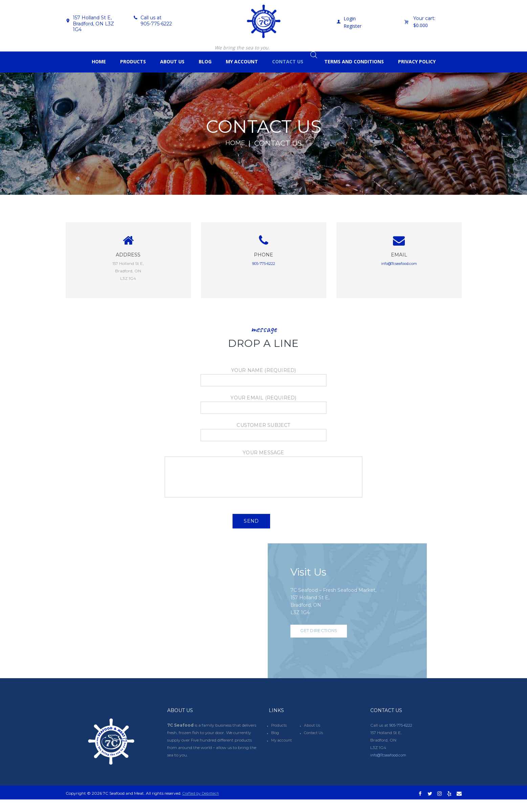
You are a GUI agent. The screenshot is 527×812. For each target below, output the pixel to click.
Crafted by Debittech (203, 805)
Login (350, 18)
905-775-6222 (156, 24)
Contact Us (315, 745)
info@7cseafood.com (399, 266)
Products (280, 737)
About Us (313, 737)
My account (283, 752)
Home (235, 143)
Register (353, 26)
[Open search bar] (314, 55)
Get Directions (324, 646)
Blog (276, 745)
